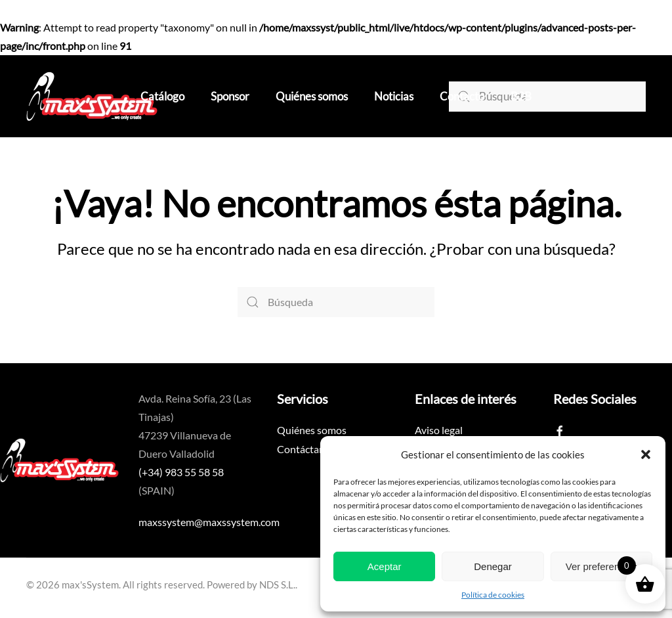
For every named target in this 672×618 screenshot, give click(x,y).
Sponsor (230, 96)
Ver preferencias (601, 566)
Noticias (394, 96)
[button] (646, 454)
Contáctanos (306, 449)
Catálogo (162, 96)
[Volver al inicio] (92, 96)
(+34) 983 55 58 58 (181, 472)
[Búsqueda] (547, 97)
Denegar (493, 566)
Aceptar (385, 566)
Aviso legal (439, 430)
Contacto (462, 96)
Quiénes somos (312, 96)
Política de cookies (493, 595)
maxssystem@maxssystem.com (209, 522)
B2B (521, 96)
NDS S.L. (277, 585)
